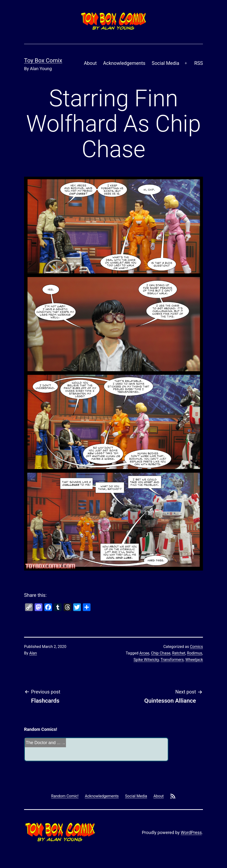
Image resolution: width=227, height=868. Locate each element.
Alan (33, 653)
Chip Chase (161, 653)
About (90, 63)
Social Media (165, 63)
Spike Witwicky (146, 660)
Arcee (144, 653)
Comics (196, 647)
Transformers (172, 660)
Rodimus (195, 653)
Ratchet (179, 653)
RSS (199, 63)
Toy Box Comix (43, 61)
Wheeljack (194, 660)
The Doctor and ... (43, 743)
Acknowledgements (124, 63)
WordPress (191, 832)
